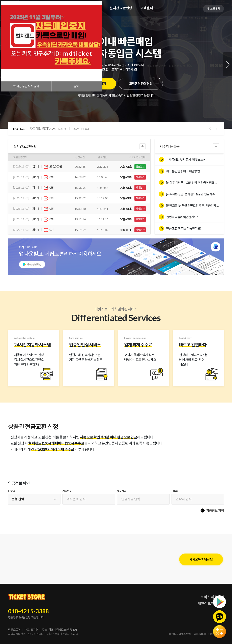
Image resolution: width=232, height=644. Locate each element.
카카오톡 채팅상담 (201, 559)
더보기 (143, 146)
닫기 (77, 86)
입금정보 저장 (215, 510)
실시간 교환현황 (121, 8)
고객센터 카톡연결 (141, 84)
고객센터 (147, 8)
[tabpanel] (116, 64)
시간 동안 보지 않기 (26, 86)
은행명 (11, 491)
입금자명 (122, 491)
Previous (210, 129)
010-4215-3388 (29, 611)
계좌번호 (67, 491)
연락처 (175, 491)
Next (228, 64)
